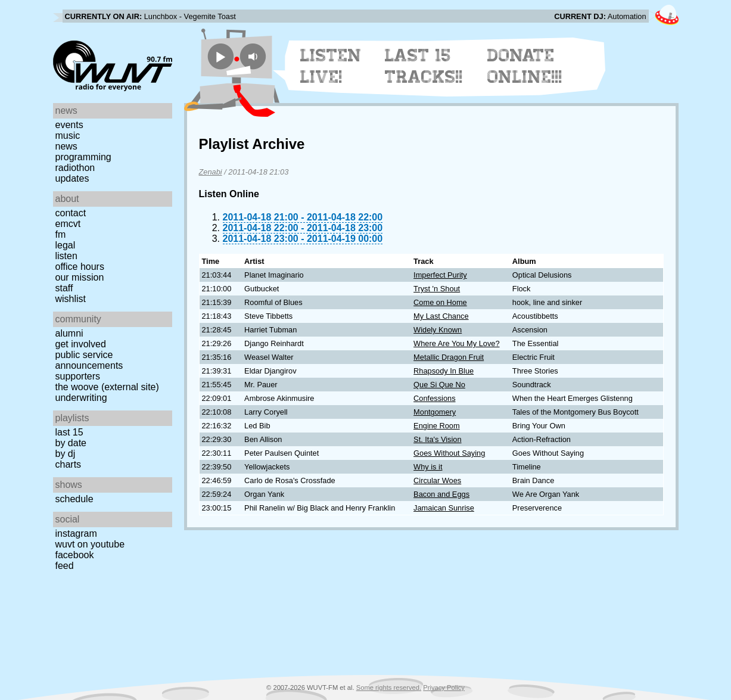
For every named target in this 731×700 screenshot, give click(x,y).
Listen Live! (331, 66)
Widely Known (438, 330)
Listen (66, 256)
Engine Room (437, 426)
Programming (83, 157)
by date (71, 443)
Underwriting (81, 398)
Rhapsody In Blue (444, 371)
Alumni (69, 333)
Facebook (75, 555)
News (66, 146)
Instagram (76, 533)
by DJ (66, 454)
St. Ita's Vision (437, 439)
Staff (64, 288)
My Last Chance (441, 316)
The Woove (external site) (107, 387)
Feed (65, 566)
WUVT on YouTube (90, 544)
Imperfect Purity (440, 275)
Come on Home (440, 302)
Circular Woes (437, 480)
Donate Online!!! (525, 66)
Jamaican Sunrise (444, 508)
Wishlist (71, 299)
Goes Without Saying (449, 453)
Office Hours (80, 267)
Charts (69, 464)
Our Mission (80, 277)
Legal (66, 245)
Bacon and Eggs (441, 494)
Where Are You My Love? (456, 343)
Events (69, 125)
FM (61, 234)
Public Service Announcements (89, 360)
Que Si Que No (439, 385)
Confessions (434, 398)
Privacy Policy (444, 687)
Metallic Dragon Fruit (449, 357)
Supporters (78, 376)
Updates (72, 178)
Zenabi (211, 172)
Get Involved (81, 344)
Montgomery (435, 412)
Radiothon (75, 168)
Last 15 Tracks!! (424, 66)
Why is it (428, 467)
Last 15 (69, 432)
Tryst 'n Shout (437, 289)
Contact (71, 213)
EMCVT (68, 224)
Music (68, 136)
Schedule (74, 499)
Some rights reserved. (389, 687)
